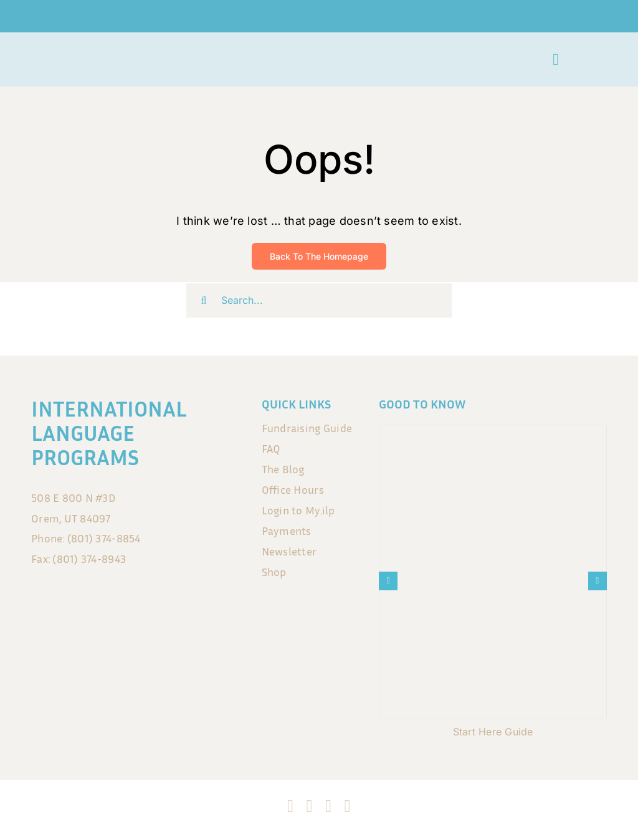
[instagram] (310, 806)
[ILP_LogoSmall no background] (64, 52)
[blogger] (347, 806)
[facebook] (290, 806)
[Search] (203, 300)
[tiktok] (328, 806)
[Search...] (319, 300)
